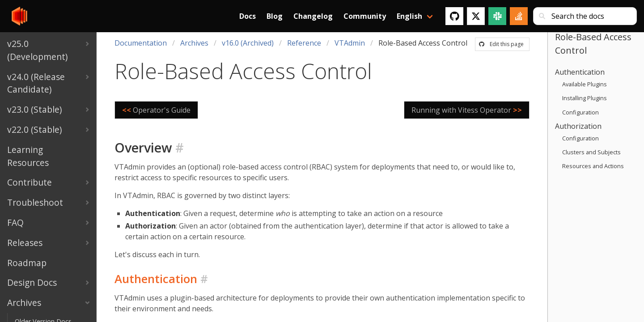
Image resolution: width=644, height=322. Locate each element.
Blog (275, 16)
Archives (194, 43)
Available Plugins (585, 84)
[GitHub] (454, 16)
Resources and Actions (593, 166)
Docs (248, 16)
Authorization (578, 126)
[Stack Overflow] (519, 16)
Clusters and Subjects (591, 152)
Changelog (313, 16)
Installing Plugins (585, 98)
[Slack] (497, 16)
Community (365, 16)
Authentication (580, 72)
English (409, 16)
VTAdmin (350, 43)
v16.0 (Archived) (248, 43)
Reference (304, 43)
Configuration (580, 112)
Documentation (141, 43)
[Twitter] (476, 16)
